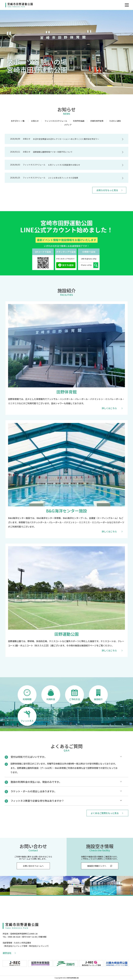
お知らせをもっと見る (109, 190)
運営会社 (9, 953)
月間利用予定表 (97, 121)
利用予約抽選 (79, 121)
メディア (68, 125)
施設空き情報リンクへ (100, 866)
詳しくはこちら (109, 408)
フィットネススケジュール (56, 121)
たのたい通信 (115, 121)
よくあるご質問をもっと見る (107, 813)
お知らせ (35, 121)
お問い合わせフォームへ (33, 866)
